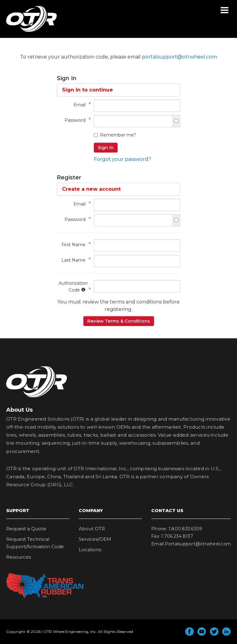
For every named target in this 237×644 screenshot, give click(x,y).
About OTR (92, 529)
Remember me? (115, 135)
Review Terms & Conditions (119, 321)
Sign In (106, 148)
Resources (19, 557)
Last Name (75, 260)
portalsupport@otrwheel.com (179, 57)
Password (76, 120)
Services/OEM (95, 539)
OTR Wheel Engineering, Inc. (27, 32)
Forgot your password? (123, 159)
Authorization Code (73, 287)
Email (81, 105)
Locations (90, 550)
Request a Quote (26, 529)
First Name (75, 245)
